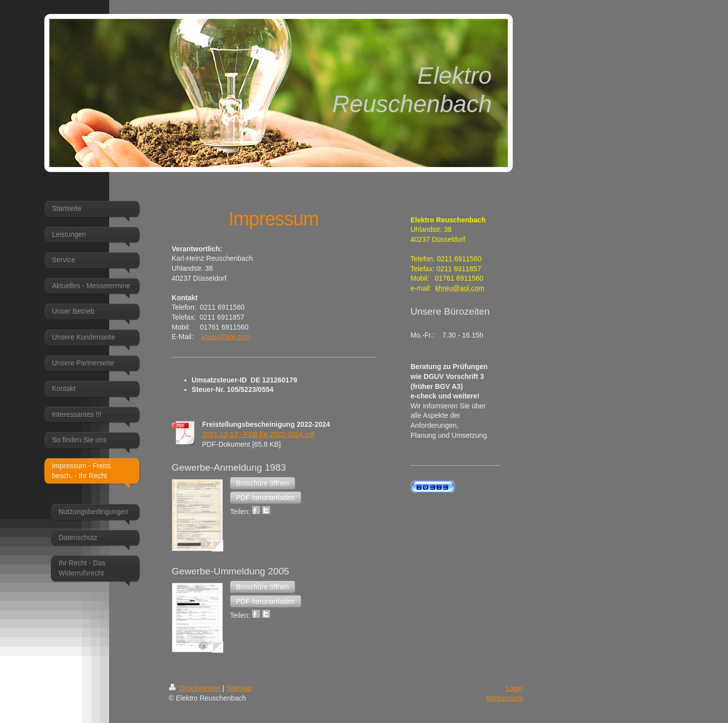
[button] (263, 483)
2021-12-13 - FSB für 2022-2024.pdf (259, 434)
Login (514, 688)
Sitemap (239, 688)
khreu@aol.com (226, 337)
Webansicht (505, 698)
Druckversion (196, 688)
